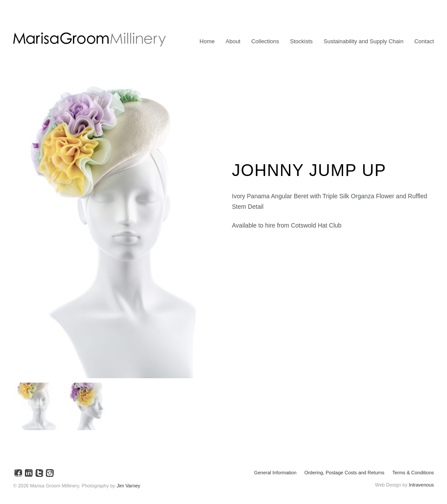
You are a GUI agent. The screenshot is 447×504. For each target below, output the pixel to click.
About (233, 41)
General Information (275, 473)
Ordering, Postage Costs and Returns (344, 473)
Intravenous (421, 485)
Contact (424, 41)
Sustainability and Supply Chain (363, 41)
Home (207, 41)
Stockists (301, 41)
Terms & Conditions (413, 473)
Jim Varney (128, 486)
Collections (265, 41)
